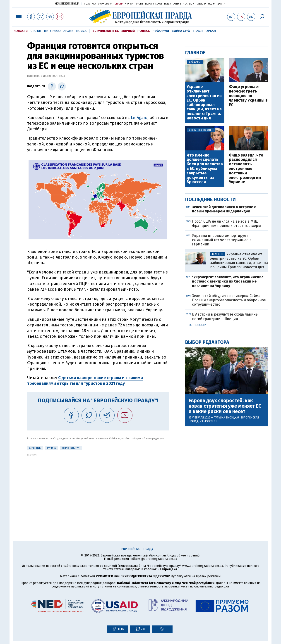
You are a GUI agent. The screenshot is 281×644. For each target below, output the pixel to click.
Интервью (52, 31)
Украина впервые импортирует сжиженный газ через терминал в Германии (222, 240)
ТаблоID (201, 4)
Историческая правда (158, 4)
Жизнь (177, 4)
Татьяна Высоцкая (227, 418)
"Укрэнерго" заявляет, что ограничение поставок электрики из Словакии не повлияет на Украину (228, 281)
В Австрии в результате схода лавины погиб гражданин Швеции (225, 316)
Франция (35, 448)
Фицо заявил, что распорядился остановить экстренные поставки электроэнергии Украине (246, 169)
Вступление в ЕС (106, 31)
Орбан (211, 31)
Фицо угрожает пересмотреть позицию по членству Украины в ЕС (248, 96)
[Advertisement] (98, 488)
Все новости (197, 325)
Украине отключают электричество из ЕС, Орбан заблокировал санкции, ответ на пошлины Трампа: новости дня (204, 102)
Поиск (81, 31)
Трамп (198, 31)
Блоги (139, 4)
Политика (90, 4)
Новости (21, 31)
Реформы (161, 31)
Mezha (212, 4)
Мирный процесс (136, 31)
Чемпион (189, 4)
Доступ (222, 4)
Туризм (52, 448)
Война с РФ (181, 31)
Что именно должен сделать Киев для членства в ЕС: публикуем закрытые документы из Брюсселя (205, 169)
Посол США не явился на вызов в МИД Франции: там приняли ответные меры (226, 223)
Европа (119, 4)
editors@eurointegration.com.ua (154, 559)
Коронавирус (71, 448)
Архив (68, 31)
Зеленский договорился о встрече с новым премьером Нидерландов (224, 209)
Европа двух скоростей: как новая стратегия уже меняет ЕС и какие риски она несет (225, 406)
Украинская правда (67, 4)
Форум (129, 4)
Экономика (105, 4)
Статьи (36, 31)
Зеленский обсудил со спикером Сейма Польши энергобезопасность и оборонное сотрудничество (229, 300)
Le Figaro (139, 118)
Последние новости (210, 199)
